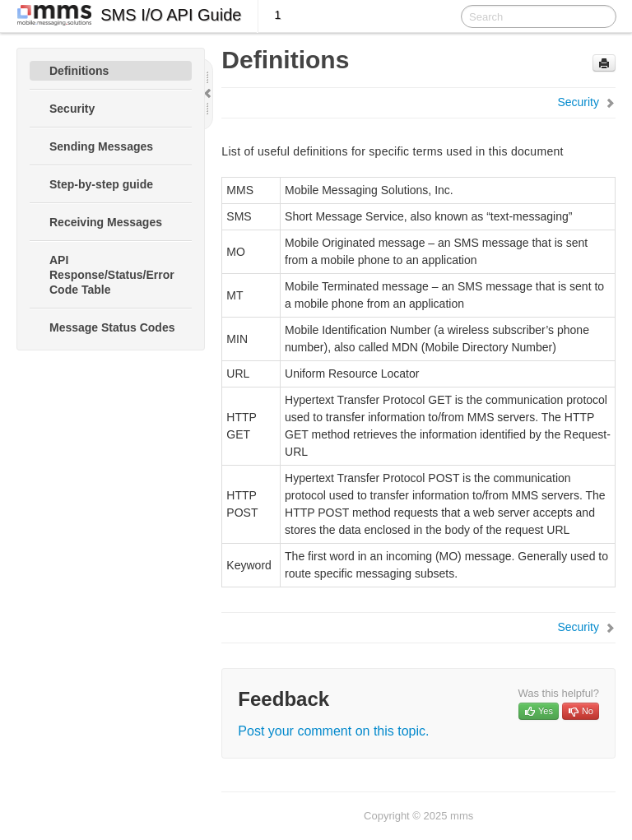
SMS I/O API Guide (171, 15)
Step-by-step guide (101, 184)
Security (72, 109)
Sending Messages (101, 146)
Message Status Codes (112, 327)
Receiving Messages (106, 222)
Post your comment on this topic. (333, 731)
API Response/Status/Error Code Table (112, 275)
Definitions (79, 71)
